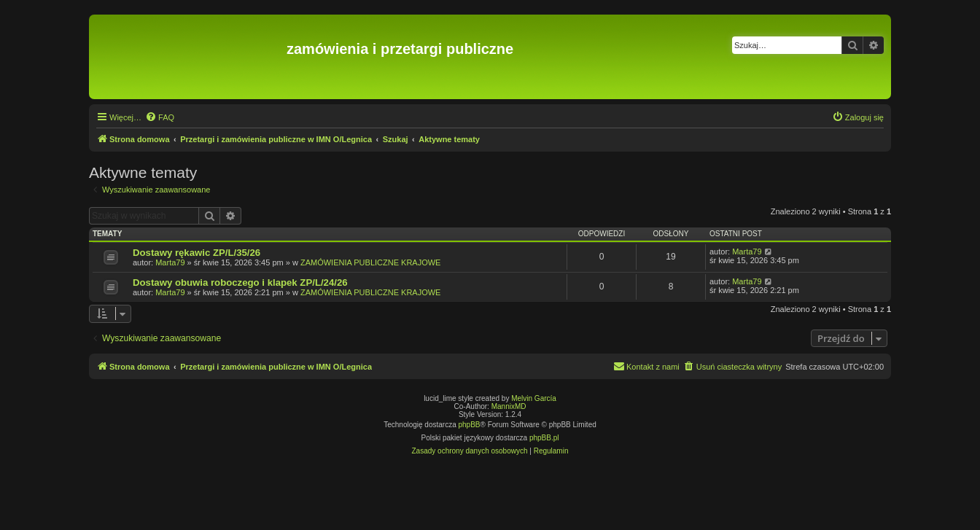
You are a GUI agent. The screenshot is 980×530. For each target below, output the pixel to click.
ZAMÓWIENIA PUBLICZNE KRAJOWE (371, 262)
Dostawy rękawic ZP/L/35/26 (197, 253)
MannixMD (509, 406)
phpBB (470, 425)
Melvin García (534, 398)
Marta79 (170, 262)
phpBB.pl (544, 438)
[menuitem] (160, 117)
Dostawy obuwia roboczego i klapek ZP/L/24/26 (240, 282)
